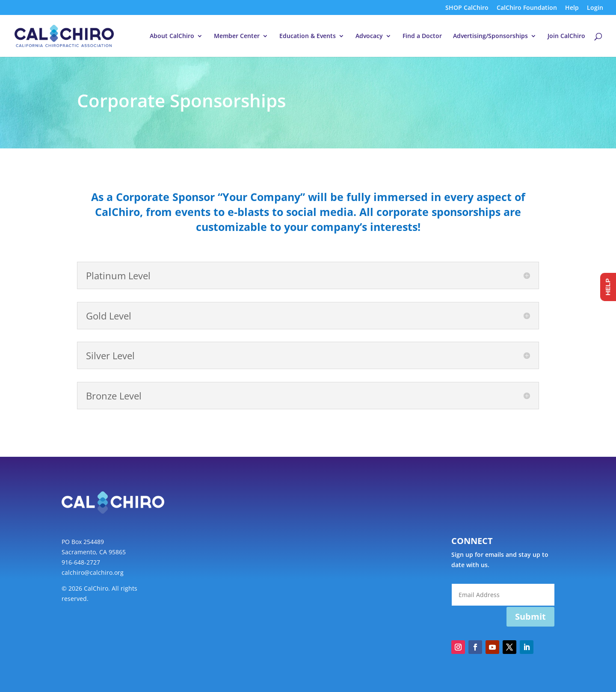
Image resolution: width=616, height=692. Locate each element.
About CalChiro (172, 36)
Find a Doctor (422, 36)
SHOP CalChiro (467, 8)
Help (572, 8)
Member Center (237, 36)
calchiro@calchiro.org (93, 572)
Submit (530, 617)
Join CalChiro (566, 36)
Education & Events (308, 36)
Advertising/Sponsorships (490, 36)
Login (595, 8)
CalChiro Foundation (527, 8)
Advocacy (369, 36)
